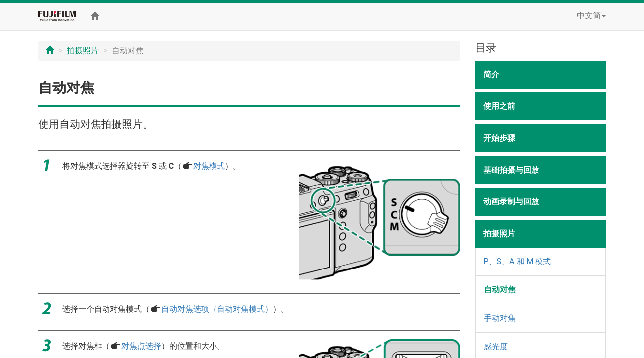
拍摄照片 (83, 50)
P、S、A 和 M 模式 (518, 261)
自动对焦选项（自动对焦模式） (217, 309)
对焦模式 (209, 166)
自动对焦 (500, 290)
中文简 (591, 16)
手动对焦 (500, 318)
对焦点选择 (141, 346)
